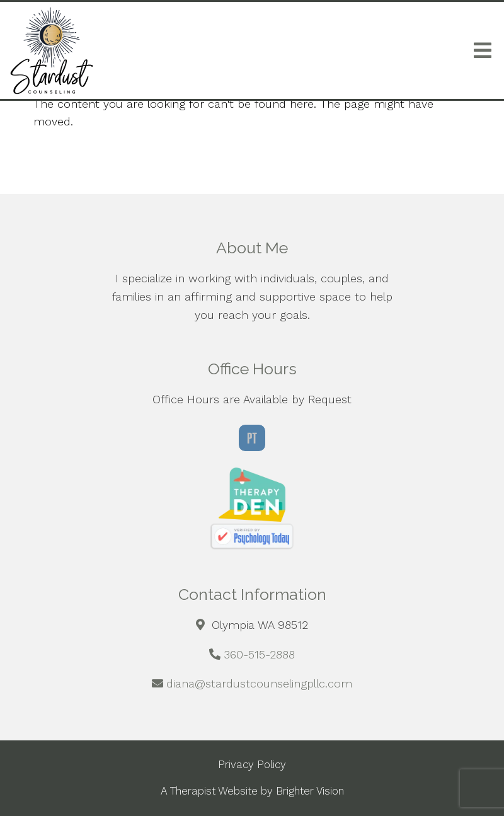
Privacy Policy (252, 764)
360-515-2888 (259, 654)
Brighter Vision (310, 791)
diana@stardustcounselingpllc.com (259, 683)
